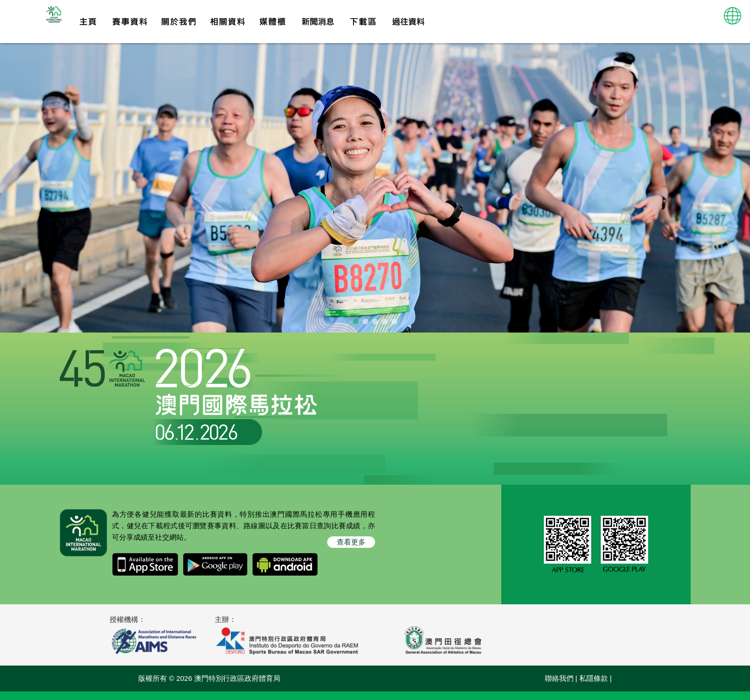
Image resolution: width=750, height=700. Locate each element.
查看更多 (351, 550)
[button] (733, 22)
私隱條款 (594, 687)
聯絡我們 (559, 687)
